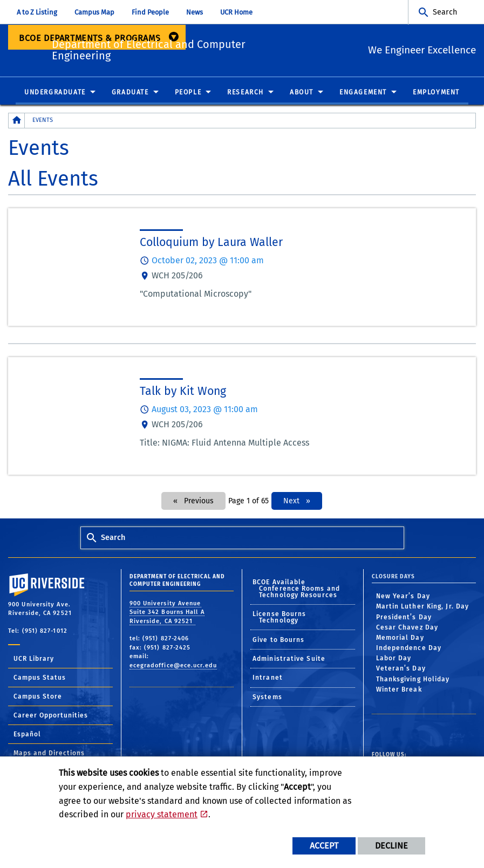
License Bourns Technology (279, 618)
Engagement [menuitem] (363, 93)
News (195, 12)
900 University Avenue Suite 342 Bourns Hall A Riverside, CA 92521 (167, 612)
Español (27, 735)
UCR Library (34, 659)
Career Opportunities (51, 716)
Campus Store (38, 697)
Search (445, 12)
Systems (267, 698)
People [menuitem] (188, 93)
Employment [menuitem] (436, 93)
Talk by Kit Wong (183, 392)
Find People (150, 12)
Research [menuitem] (246, 93)
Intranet (268, 678)
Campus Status (40, 678)
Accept (324, 846)
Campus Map (94, 12)
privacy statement (162, 814)
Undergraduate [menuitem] (55, 93)
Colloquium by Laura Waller (211, 243)
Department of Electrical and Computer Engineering (180, 49)
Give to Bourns (278, 640)
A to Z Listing (37, 12)
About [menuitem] (302, 93)
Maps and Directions (49, 754)
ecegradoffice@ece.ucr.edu (173, 665)
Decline (391, 846)
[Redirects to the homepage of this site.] (17, 121)
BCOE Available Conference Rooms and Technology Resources (296, 589)
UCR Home (236, 12)
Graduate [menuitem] (130, 93)
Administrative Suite (289, 659)
